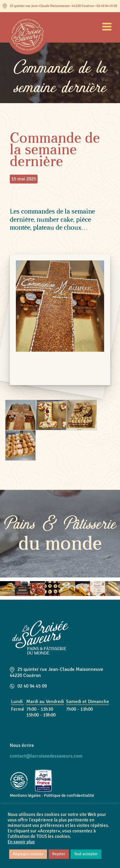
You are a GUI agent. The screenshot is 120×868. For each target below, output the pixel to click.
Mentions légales (25, 795)
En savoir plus (21, 842)
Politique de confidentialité (69, 795)
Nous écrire (22, 745)
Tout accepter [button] (86, 854)
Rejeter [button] (59, 854)
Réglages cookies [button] (28, 854)
